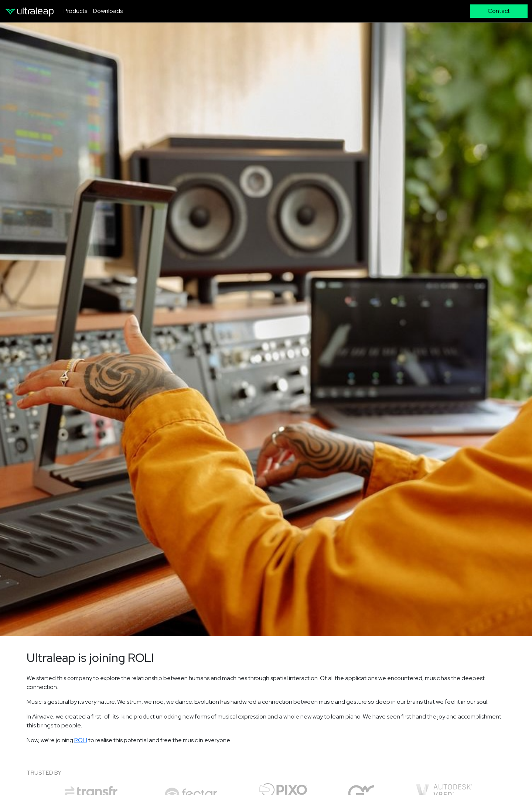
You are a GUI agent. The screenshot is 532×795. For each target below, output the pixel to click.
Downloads (108, 11)
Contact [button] (499, 11)
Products (75, 11)
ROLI (81, 740)
